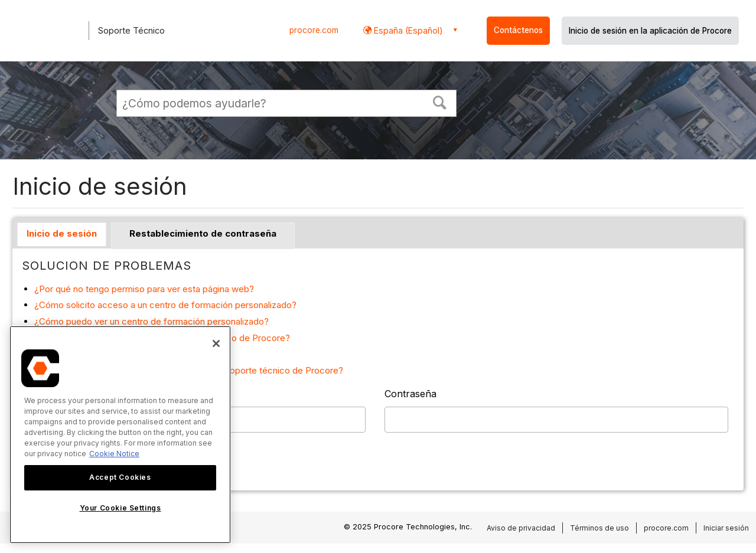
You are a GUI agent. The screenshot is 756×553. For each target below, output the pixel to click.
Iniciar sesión (726, 528)
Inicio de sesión (62, 233)
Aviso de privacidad (521, 528)
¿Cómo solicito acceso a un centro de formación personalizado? (165, 305)
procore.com (314, 30)
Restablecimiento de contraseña (203, 233)
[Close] (216, 343)
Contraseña (410, 394)
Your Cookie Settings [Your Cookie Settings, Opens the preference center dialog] (120, 508)
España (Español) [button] (407, 30)
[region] (120, 435)
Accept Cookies (120, 477)
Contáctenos (518, 30)
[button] (440, 102)
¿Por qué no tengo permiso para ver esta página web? (144, 289)
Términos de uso (599, 528)
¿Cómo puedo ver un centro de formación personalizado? (151, 321)
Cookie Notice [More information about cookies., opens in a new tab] (114, 454)
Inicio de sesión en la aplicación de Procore (650, 31)
